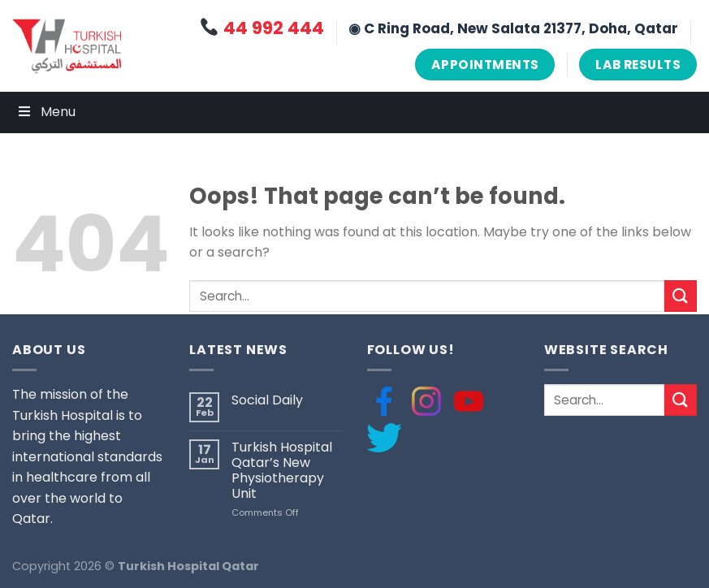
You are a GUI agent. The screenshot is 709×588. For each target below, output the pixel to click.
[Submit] (681, 296)
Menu (46, 112)
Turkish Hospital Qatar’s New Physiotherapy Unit (282, 471)
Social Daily (267, 400)
